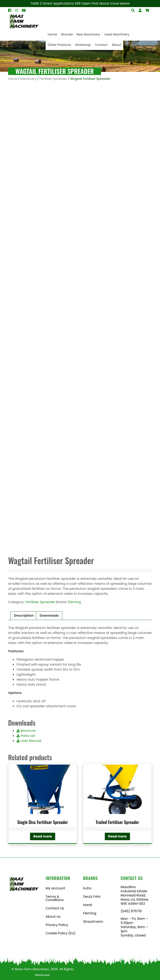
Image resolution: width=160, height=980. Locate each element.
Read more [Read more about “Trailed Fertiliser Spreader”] (117, 836)
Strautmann (93, 922)
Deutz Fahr (92, 897)
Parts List (26, 736)
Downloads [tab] (49, 616)
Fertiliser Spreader (53, 79)
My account (55, 888)
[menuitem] (52, 34)
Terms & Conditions (55, 898)
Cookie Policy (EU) (61, 933)
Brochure (26, 731)
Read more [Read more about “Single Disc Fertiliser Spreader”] (43, 836)
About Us (53, 917)
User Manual (29, 741)
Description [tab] (24, 616)
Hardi (88, 905)
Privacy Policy (57, 925)
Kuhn (87, 888)
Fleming (74, 602)
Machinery (28, 79)
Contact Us (55, 908)
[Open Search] (147, 10)
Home (13, 79)
